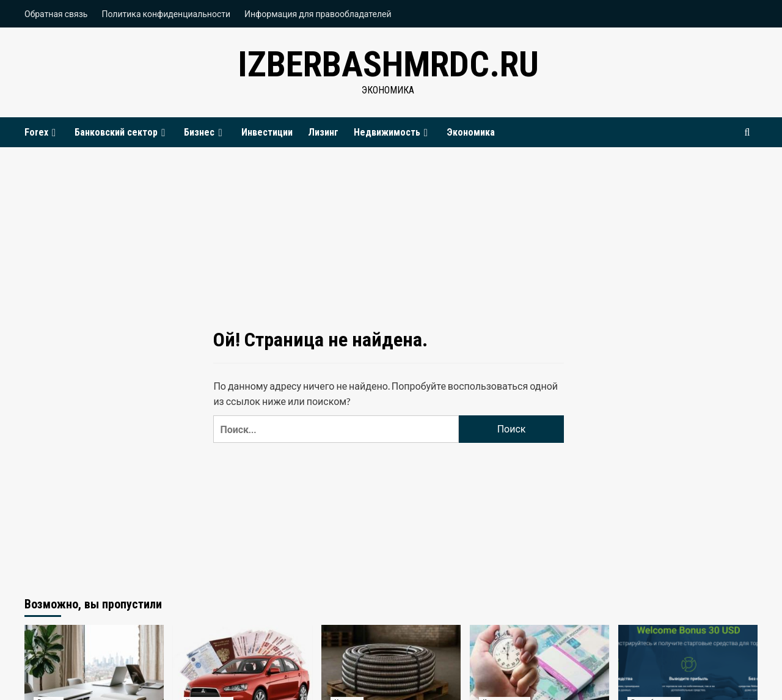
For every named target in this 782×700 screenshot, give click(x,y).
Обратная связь (56, 14)
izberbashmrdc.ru (388, 64)
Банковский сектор (122, 132)
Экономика (471, 132)
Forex (42, 132)
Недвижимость (393, 132)
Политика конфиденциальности (166, 14)
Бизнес (205, 132)
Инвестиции (267, 132)
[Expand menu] (54, 133)
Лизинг (323, 132)
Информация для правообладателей (318, 14)
